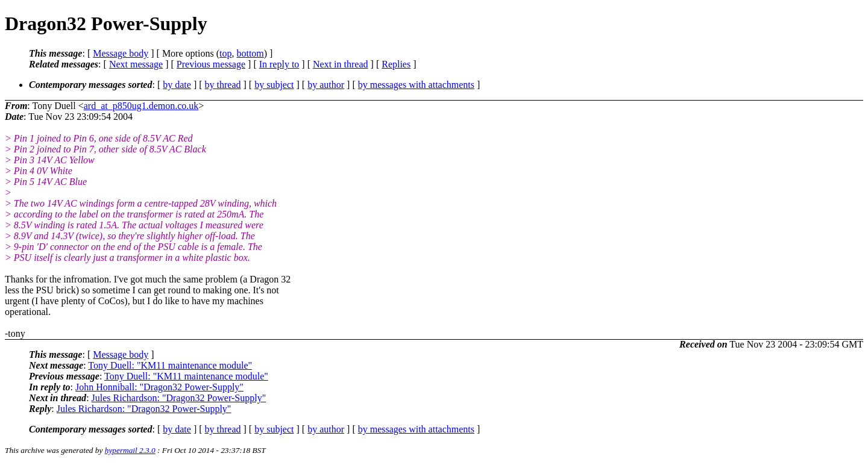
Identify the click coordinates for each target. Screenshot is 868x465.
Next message (136, 64)
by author (326, 85)
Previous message (211, 64)
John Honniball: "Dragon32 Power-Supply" (159, 387)
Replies (396, 64)
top (225, 53)
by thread (223, 85)
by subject (274, 85)
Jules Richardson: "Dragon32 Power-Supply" (179, 398)
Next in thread (341, 64)
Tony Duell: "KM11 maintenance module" (170, 365)
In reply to (279, 64)
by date (177, 85)
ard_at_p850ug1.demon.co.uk (141, 106)
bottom (250, 53)
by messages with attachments (416, 85)
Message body (121, 53)
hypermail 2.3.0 (130, 450)
